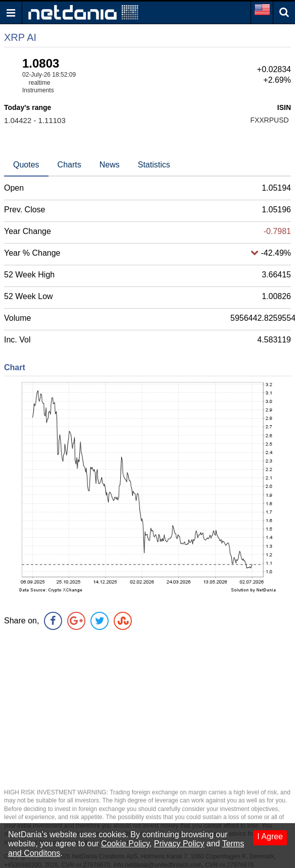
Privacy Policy (179, 844)
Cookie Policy (125, 844)
